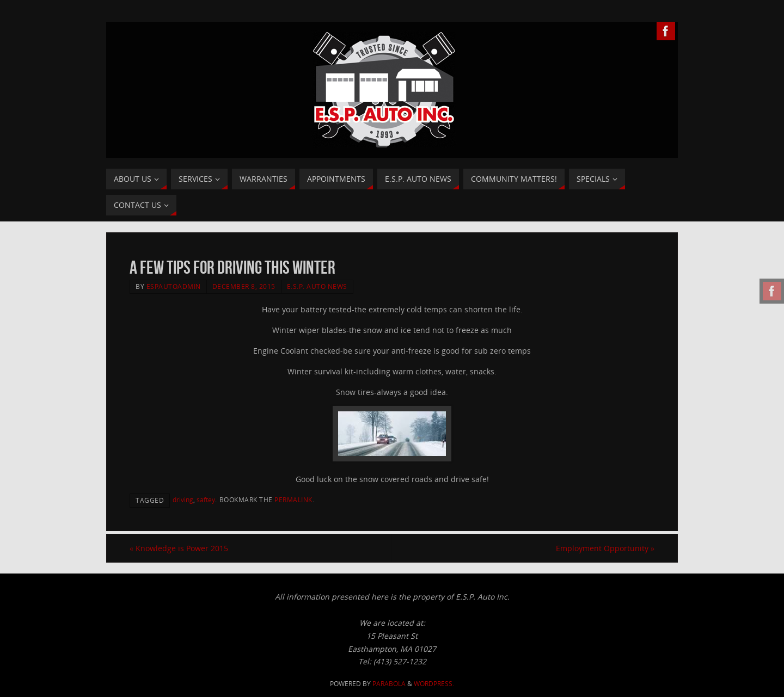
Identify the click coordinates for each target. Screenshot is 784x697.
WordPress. (434, 684)
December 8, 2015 (244, 286)
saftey (206, 499)
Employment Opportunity (605, 548)
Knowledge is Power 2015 (179, 548)
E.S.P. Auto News (317, 286)
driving (183, 499)
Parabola (389, 684)
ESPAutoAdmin (174, 286)
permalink (293, 499)
